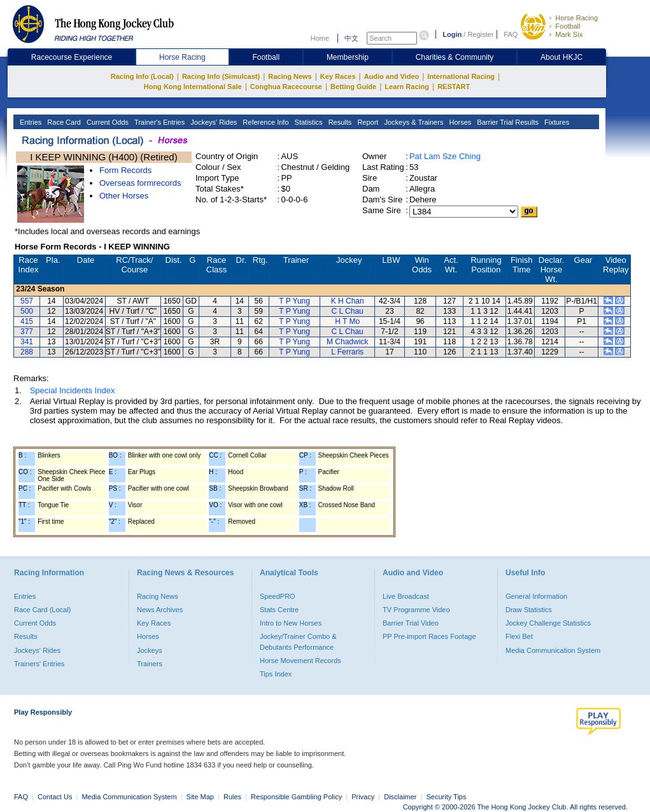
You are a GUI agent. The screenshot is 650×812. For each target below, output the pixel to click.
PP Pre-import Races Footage (429, 636)
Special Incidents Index (73, 390)
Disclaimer (400, 797)
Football (568, 26)
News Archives (160, 610)
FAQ (511, 34)
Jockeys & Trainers (413, 122)
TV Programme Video (416, 610)
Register (480, 34)
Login (452, 34)
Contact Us (55, 797)
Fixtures (556, 122)
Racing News (290, 76)
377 (27, 332)
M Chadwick (347, 342)
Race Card (63, 122)
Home (320, 38)
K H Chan (348, 301)
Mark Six (569, 34)
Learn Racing (407, 87)
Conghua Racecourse (286, 87)
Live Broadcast (406, 596)
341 (27, 342)
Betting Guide (353, 87)
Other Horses (124, 196)
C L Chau (348, 311)
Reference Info (265, 122)
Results (339, 122)
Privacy (363, 797)
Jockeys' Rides (213, 122)
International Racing (461, 76)
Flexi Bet (519, 636)
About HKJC (562, 57)
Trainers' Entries (39, 664)
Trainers (150, 664)
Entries (30, 122)
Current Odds (107, 122)
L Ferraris (347, 352)
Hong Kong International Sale (193, 87)
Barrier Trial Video (411, 623)
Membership (348, 57)
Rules (233, 797)
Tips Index (276, 674)
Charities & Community (455, 57)
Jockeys (150, 650)
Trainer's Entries (159, 122)
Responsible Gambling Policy (296, 797)
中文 (351, 38)
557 (27, 301)
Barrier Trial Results (507, 122)
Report (367, 122)
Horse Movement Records (300, 661)
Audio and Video (392, 76)
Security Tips (447, 797)
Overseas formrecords (140, 183)
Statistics (308, 122)
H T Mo (347, 321)
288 (27, 352)
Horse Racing (576, 18)
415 (27, 321)
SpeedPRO (278, 596)
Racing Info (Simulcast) (221, 76)
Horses (459, 122)
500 (27, 311)
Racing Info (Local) (142, 76)
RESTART (454, 87)
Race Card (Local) (42, 610)
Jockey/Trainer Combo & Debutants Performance (298, 641)
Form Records (125, 170)
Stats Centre (279, 610)
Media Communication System (553, 650)
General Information (536, 596)
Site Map (200, 797)
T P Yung (294, 301)
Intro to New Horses (291, 623)
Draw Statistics (529, 610)
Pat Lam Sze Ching (445, 156)
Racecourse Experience (72, 57)
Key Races (338, 76)
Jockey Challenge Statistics (548, 623)
